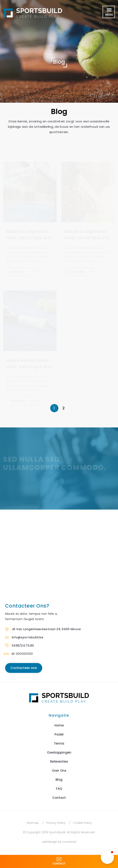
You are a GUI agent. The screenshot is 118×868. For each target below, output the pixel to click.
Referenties (59, 762)
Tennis (59, 743)
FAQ (59, 789)
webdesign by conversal (59, 842)
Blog (59, 780)
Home (59, 725)
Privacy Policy (56, 823)
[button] (107, 857)
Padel (59, 734)
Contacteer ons (24, 668)
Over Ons (59, 771)
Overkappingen (59, 752)
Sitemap (33, 823)
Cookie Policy (83, 823)
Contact (59, 798)
